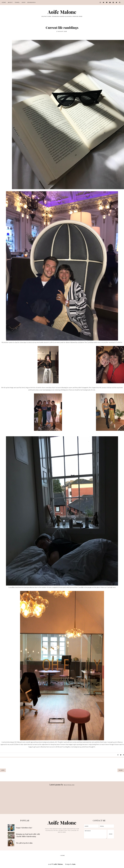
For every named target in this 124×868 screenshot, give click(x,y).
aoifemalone (69, 785)
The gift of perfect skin (24, 843)
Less (3, 770)
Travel (17, 2)
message (95, 834)
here (114, 587)
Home (4, 2)
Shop (24, 2)
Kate (74, 864)
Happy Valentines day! (24, 828)
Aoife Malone (62, 12)
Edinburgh (32, 2)
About (10, 2)
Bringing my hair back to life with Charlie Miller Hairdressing (28, 835)
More (121, 770)
